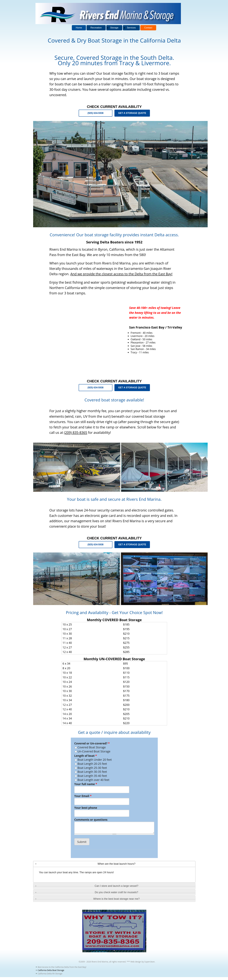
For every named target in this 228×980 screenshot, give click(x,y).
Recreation (96, 28)
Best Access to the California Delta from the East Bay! (62, 967)
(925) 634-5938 (95, 113)
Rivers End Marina (100, 962)
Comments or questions (91, 820)
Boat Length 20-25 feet (92, 764)
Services (131, 28)
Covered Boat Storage (92, 747)
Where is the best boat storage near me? (117, 899)
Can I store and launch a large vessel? (116, 886)
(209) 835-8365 (76, 432)
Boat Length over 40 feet (93, 780)
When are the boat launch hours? (116, 864)
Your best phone (86, 808)
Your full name (86, 784)
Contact (148, 28)
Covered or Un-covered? (92, 743)
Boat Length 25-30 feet (92, 768)
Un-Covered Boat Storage (94, 751)
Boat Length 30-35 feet (92, 772)
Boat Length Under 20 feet (95, 760)
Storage (114, 28)
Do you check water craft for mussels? (116, 892)
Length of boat (86, 756)
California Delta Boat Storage (51, 970)
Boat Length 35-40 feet (92, 776)
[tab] (114, 864)
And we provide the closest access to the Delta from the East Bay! (121, 274)
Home (79, 28)
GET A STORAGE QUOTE (132, 113)
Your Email (83, 796)
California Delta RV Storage (50, 974)
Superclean (150, 962)
